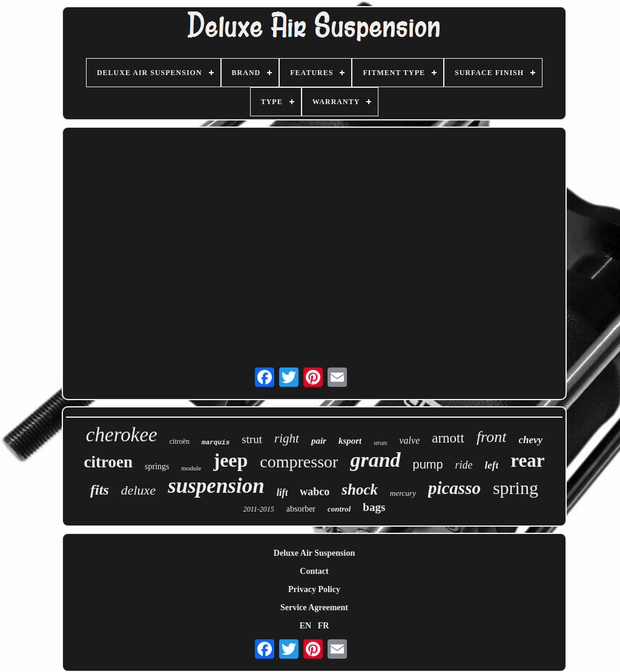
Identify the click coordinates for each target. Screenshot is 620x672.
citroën (180, 441)
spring (516, 488)
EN (305, 626)
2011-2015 (259, 509)
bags (374, 507)
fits (100, 490)
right (287, 438)
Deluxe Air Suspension (314, 553)
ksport (350, 441)
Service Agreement (314, 608)
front (492, 437)
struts (380, 443)
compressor (299, 462)
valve (409, 440)
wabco (315, 492)
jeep (230, 460)
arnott (448, 438)
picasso (454, 488)
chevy (531, 440)
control (339, 509)
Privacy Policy (314, 589)
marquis (216, 443)
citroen (108, 462)
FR (324, 626)
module (191, 468)
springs (157, 466)
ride (464, 465)
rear (527, 460)
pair (319, 441)
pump (428, 464)
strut (252, 439)
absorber (301, 509)
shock (360, 489)
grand (375, 460)
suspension (216, 486)
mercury (403, 493)
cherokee (122, 435)
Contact (314, 571)
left (492, 465)
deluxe (138, 490)
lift (282, 492)
